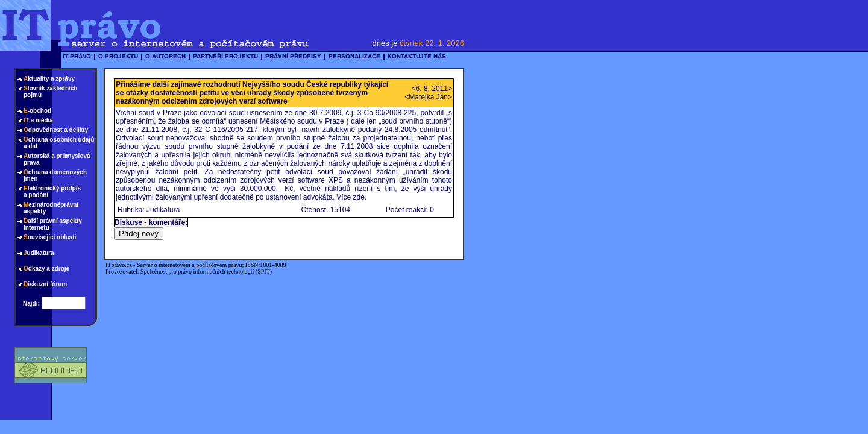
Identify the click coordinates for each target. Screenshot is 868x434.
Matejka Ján (428, 97)
